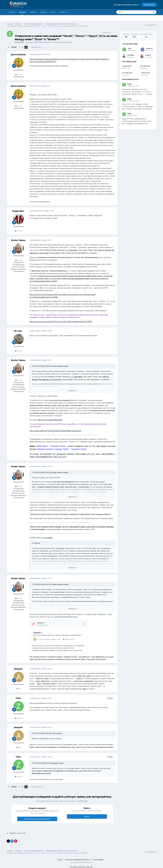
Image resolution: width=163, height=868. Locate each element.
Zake (22, 42)
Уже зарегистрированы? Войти (127, 5)
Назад (14, 47)
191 (19, 689)
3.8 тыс (19, 351)
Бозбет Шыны (18, 240)
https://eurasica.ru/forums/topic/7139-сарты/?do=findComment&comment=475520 (61, 322)
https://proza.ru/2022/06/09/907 (50, 420)
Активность (64, 12)
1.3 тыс (19, 74)
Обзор (53, 12)
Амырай (18, 669)
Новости (12, 12)
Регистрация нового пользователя (37, 819)
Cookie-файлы (98, 860)
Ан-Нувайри (48, 538)
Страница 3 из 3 (37, 47)
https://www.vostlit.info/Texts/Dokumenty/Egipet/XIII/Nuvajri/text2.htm (55, 431)
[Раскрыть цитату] (33, 366)
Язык (60, 860)
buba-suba (150, 48)
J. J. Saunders (72, 250)
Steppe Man (18, 211)
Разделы (43, 12)
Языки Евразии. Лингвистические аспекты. (56, 42)
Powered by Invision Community (82, 862)
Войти (87, 816)
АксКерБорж (132, 55)
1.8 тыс (19, 260)
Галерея (33, 12)
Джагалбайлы (18, 54)
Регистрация (149, 5)
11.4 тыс (19, 231)
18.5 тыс (19, 718)
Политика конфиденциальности (78, 860)
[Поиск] (129, 12)
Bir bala (18, 331)
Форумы (22, 13)
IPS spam (73, 867)
